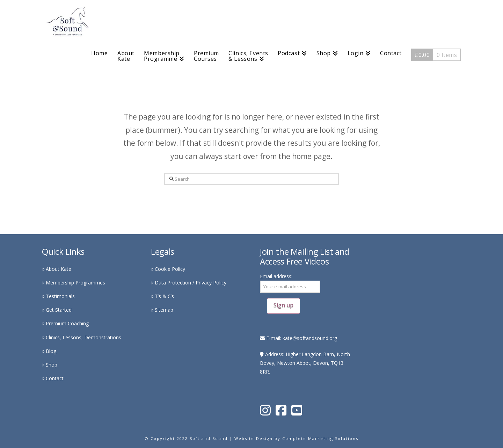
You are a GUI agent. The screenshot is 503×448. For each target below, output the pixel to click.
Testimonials (58, 296)
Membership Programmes (74, 283)
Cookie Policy (168, 269)
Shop (50, 365)
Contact (53, 378)
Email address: (290, 293)
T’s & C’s (162, 296)
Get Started (57, 310)
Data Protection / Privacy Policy (189, 283)
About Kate (57, 269)
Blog (49, 351)
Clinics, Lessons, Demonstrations (82, 337)
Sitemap (162, 310)
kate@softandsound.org (310, 338)
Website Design (254, 438)
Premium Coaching (65, 323)
